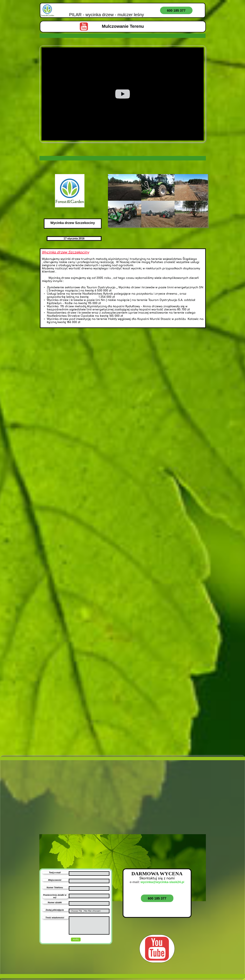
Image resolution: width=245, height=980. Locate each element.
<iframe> (77, 819)
